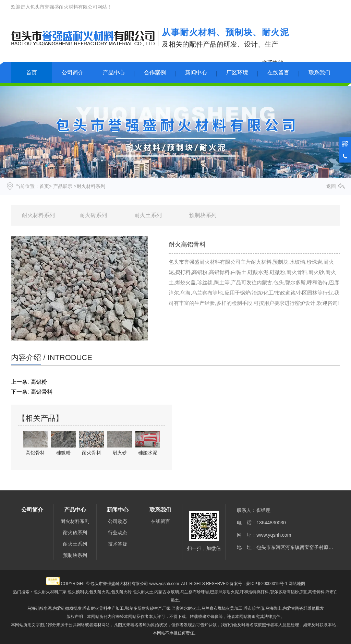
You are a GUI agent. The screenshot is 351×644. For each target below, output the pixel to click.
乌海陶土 (274, 608)
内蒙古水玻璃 (167, 592)
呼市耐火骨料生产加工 (103, 608)
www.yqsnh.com (274, 535)
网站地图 (297, 584)
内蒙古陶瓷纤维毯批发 (303, 608)
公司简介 (73, 73)
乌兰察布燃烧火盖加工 (222, 608)
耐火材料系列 (38, 215)
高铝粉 (39, 382)
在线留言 (278, 73)
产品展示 (63, 186)
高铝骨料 (41, 392)
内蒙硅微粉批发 (67, 608)
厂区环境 (237, 73)
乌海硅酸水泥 (39, 608)
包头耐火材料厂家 (50, 592)
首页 (32, 73)
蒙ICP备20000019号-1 (267, 584)
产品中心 (114, 73)
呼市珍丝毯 (254, 608)
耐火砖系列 (93, 215)
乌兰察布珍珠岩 (195, 592)
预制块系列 (203, 215)
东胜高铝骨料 (312, 592)
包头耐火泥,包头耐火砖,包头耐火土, (122, 592)
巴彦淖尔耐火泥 (225, 592)
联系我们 (319, 73)
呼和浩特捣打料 (254, 592)
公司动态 (118, 521)
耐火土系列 (148, 215)
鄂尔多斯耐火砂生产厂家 (148, 608)
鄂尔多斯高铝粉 (285, 592)
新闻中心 (196, 73)
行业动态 (118, 533)
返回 (331, 186)
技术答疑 (118, 544)
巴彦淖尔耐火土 (186, 608)
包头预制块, (78, 592)
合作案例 (155, 73)
